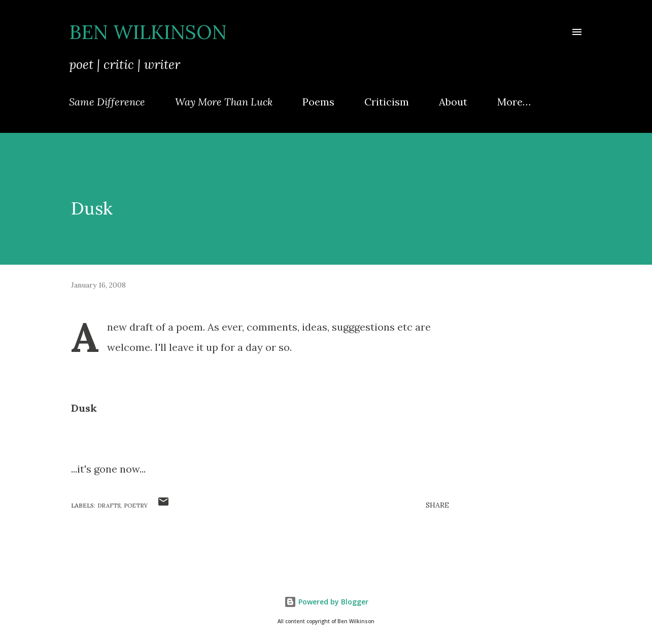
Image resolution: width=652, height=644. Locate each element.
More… (514, 102)
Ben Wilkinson (148, 32)
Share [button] (437, 505)
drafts (109, 506)
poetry (136, 506)
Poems (318, 102)
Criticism (387, 102)
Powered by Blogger (326, 602)
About (453, 102)
